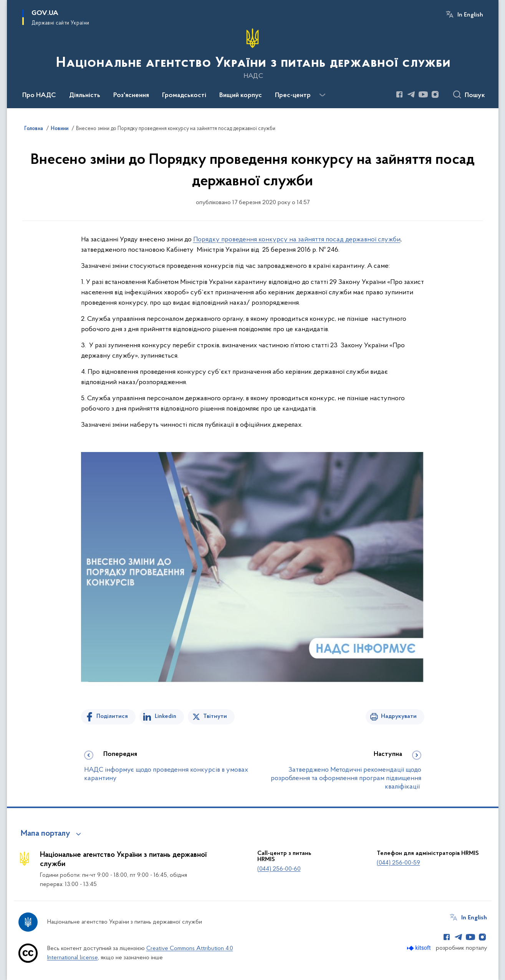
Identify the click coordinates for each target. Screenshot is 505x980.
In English (470, 15)
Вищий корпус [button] (241, 96)
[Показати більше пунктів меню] (323, 95)
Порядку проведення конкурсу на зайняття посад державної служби (297, 240)
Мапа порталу (46, 834)
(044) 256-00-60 (279, 869)
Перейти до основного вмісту (5, 5)
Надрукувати (399, 716)
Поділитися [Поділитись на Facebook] (112, 716)
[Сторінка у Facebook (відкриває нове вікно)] (399, 94)
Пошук (475, 96)
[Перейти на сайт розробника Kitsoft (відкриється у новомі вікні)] (420, 948)
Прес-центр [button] (293, 96)
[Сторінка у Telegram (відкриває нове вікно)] (411, 94)
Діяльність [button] (85, 96)
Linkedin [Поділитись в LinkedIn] (166, 716)
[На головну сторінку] (252, 53)
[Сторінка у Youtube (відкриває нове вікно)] (423, 94)
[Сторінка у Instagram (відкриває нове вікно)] (435, 94)
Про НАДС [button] (39, 96)
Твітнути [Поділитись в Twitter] (215, 716)
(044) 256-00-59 (398, 863)
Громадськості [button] (184, 96)
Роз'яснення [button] (131, 96)
